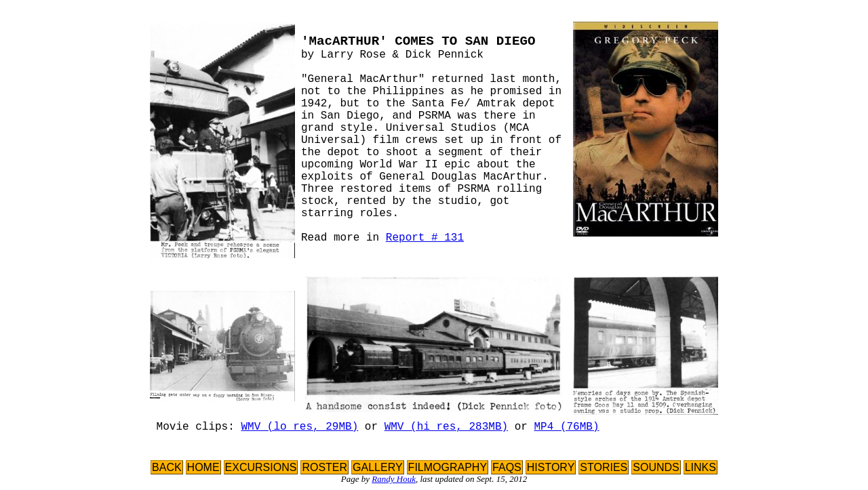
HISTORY (551, 467)
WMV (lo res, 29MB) (299, 427)
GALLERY (378, 467)
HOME (203, 467)
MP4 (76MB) (567, 427)
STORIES (604, 467)
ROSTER (324, 467)
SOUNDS (656, 467)
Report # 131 (425, 238)
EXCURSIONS (261, 467)
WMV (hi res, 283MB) (446, 427)
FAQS (507, 467)
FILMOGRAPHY (448, 467)
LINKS (701, 467)
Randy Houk (394, 479)
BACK (167, 467)
